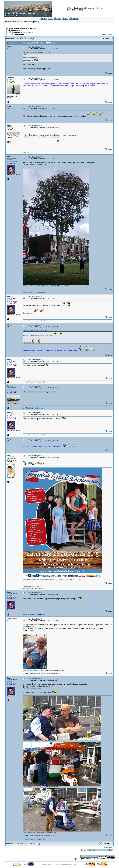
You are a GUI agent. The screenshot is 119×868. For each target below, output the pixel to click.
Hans (9, 157)
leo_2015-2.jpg (28, 786)
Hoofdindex (15, 30)
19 (31, 38)
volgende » (110, 35)
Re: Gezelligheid (35, 47)
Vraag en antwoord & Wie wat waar (23, 28)
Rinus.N (10, 386)
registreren (99, 8)
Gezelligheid (19, 34)
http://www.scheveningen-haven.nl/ (33, 408)
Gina (31, 32)
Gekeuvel (16, 32)
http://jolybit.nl (17, 22)
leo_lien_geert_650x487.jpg (32, 670)
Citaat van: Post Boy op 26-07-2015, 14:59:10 (36, 52)
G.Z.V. (9, 125)
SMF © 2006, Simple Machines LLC (67, 864)
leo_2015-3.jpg (28, 832)
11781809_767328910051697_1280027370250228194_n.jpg (41, 580)
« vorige (104, 35)
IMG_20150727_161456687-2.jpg (33, 286)
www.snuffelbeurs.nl (28, 293)
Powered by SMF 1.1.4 (49, 864)
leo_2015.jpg (27, 741)
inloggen (89, 8)
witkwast (10, 78)
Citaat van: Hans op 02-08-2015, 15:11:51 (35, 331)
